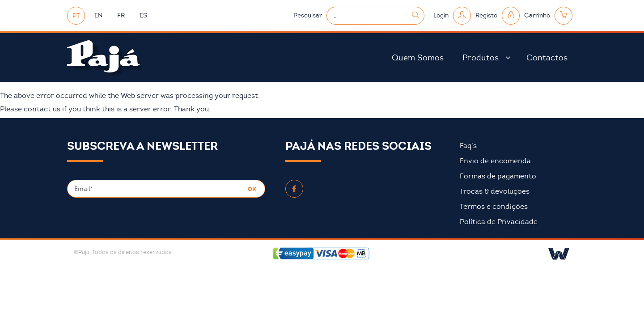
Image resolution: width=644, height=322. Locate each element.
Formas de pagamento (498, 176)
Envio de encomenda (495, 161)
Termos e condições (494, 207)
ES (143, 15)
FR (121, 15)
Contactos (547, 58)
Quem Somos (418, 58)
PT (76, 16)
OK (252, 189)
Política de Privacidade (499, 222)
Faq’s (468, 146)
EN (98, 15)
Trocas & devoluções (495, 191)
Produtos (481, 58)
